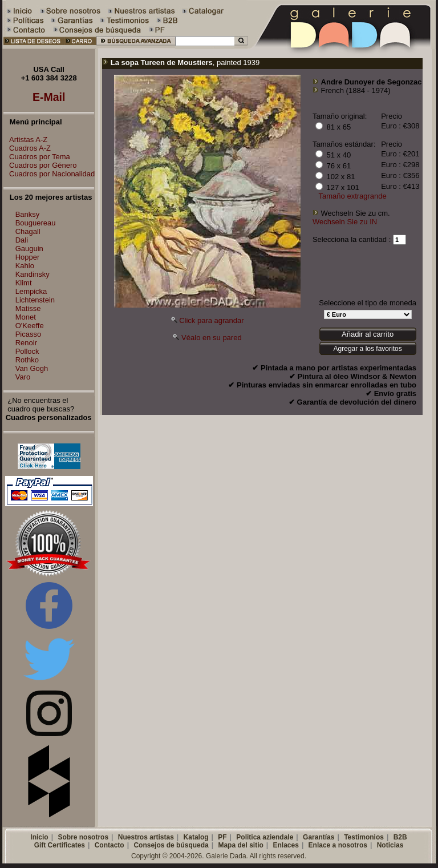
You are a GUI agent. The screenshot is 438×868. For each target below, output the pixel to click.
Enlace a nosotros (338, 845)
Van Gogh (32, 368)
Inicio (39, 837)
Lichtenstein (35, 300)
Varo (23, 377)
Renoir (26, 343)
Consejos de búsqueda (171, 845)
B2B (400, 837)
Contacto (109, 845)
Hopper (28, 257)
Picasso (29, 334)
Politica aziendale (265, 837)
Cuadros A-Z (27, 148)
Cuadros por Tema (37, 157)
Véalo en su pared (212, 338)
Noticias (390, 845)
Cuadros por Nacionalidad (49, 174)
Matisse (28, 308)
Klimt (24, 283)
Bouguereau (36, 223)
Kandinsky (33, 274)
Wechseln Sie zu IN (345, 222)
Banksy (28, 214)
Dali (22, 240)
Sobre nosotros (83, 837)
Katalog (196, 837)
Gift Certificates (60, 845)
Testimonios (364, 837)
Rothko (27, 360)
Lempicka (31, 291)
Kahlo (25, 266)
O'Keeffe (30, 326)
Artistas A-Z (25, 140)
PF (222, 837)
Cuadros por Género (40, 165)
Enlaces (286, 845)
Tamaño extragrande (353, 196)
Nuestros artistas (146, 837)
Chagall (28, 231)
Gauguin (29, 249)
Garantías (319, 837)
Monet (26, 317)
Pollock (27, 351)
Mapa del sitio (240, 845)
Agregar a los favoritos (368, 349)
